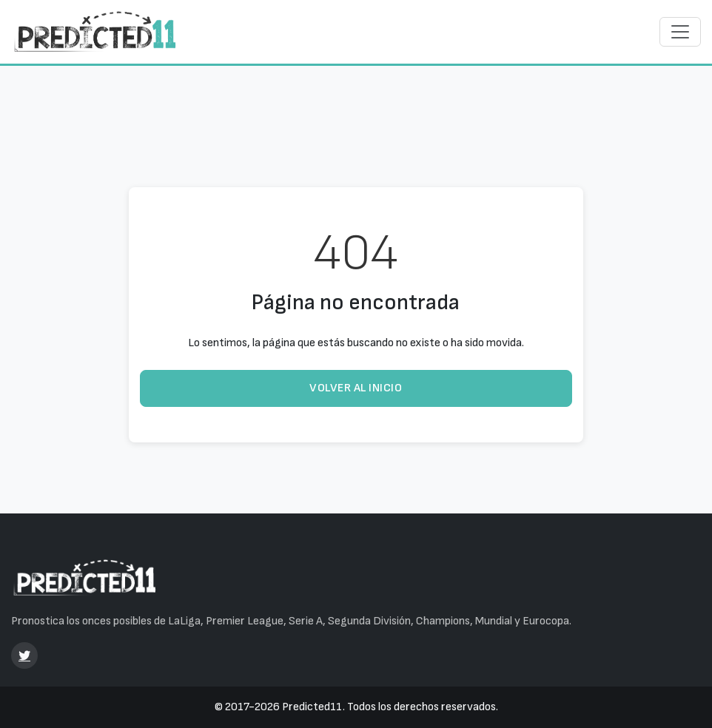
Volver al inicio (356, 388)
